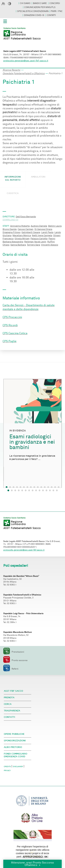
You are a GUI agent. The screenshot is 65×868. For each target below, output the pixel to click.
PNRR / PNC (57, 11)
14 (53, 490)
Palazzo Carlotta (39, 239)
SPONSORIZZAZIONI (15, 741)
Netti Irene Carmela (42, 236)
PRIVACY (7, 771)
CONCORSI (55, 3)
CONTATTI (51, 15)
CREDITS (7, 767)
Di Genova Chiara (43, 229)
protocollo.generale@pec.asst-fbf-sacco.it (26, 61)
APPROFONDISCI (33, 857)
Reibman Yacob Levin (35, 242)
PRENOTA (9, 697)
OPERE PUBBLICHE (14, 734)
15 (57, 490)
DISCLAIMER (18, 767)
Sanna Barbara (18, 245)
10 (40, 490)
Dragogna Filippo (12, 232)
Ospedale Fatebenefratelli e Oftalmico (24, 73)
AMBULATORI (38, 177)
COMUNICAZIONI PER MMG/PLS (40, 7)
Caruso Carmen (26, 229)
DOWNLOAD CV (10, 220)
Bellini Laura (55, 226)
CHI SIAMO (25, 3)
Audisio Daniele (39, 226)
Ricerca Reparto (11, 70)
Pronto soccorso (15, 660)
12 (46, 490)
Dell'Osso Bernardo (26, 217)
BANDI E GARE (40, 3)
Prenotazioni (14, 652)
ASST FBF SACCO (13, 691)
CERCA (8, 704)
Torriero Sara (33, 245)
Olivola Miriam (22, 239)
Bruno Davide (10, 229)
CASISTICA (13, 193)
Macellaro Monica (22, 236)
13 (50, 490)
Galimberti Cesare (31, 232)
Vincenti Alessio (50, 245)
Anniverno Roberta (20, 226)
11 (43, 490)
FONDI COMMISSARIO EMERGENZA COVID (16, 755)
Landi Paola (47, 232)
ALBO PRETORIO (13, 747)
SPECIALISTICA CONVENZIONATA (33, 11)
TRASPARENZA (12, 711)
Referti (11, 669)
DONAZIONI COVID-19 (34, 15)
